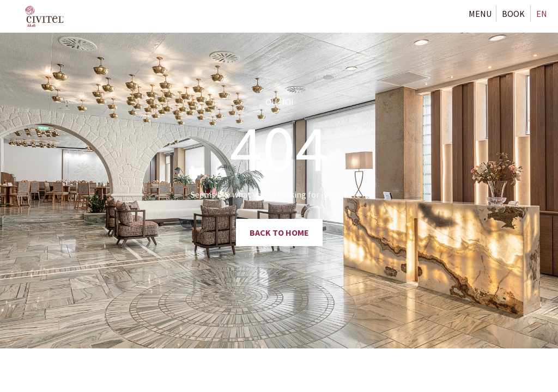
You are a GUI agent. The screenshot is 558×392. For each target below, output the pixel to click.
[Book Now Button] (513, 14)
